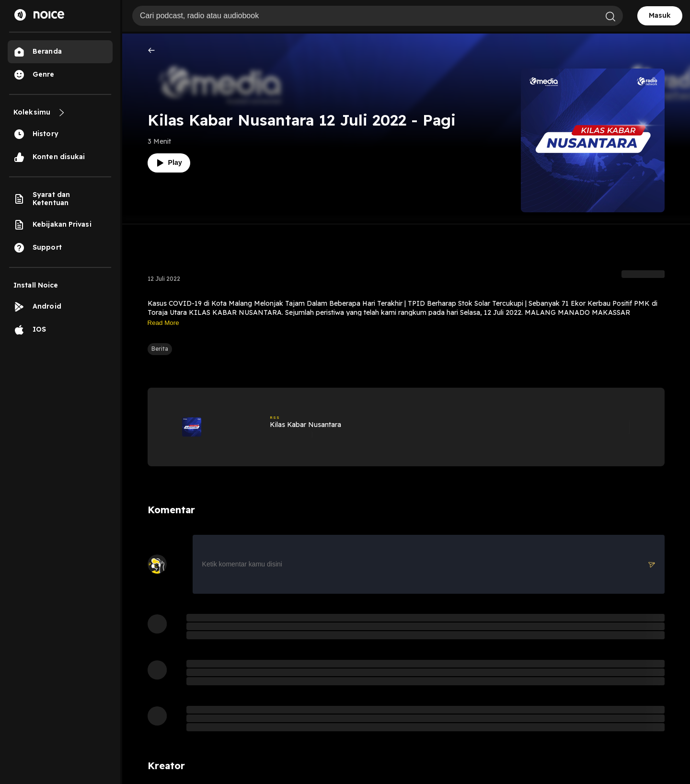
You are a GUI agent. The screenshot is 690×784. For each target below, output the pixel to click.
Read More (163, 323)
